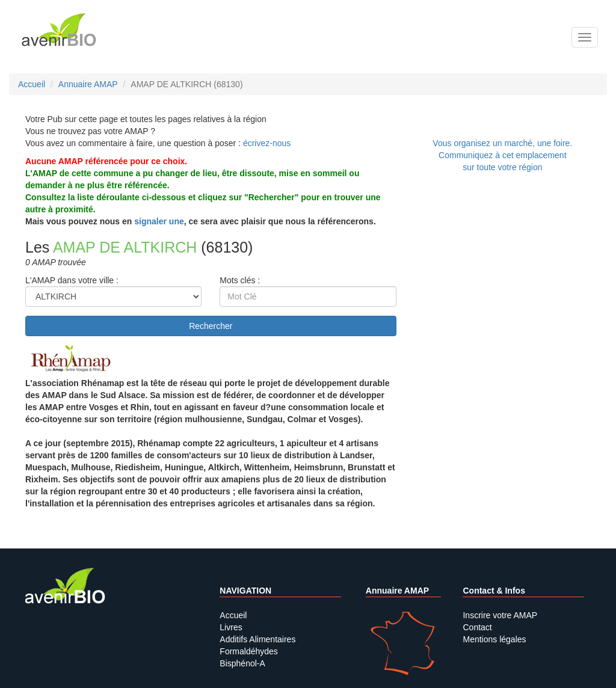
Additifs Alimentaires (257, 639)
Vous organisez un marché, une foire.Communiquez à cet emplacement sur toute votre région (502, 155)
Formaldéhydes (249, 651)
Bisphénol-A (242, 663)
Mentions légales (494, 639)
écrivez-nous (267, 143)
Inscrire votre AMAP (500, 615)
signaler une (159, 221)
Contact (477, 627)
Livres (231, 627)
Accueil (233, 615)
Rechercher (211, 326)
